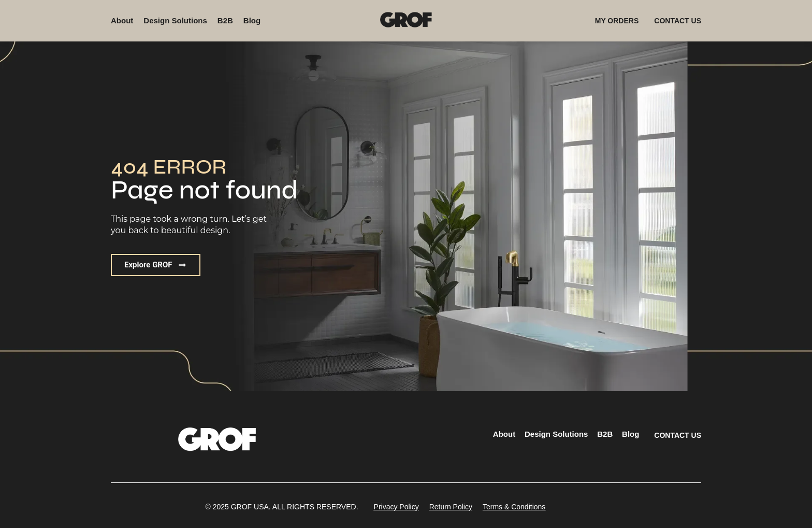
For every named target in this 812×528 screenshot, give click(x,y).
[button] (156, 265)
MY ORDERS (617, 21)
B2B (225, 20)
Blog (252, 20)
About (122, 20)
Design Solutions (175, 20)
